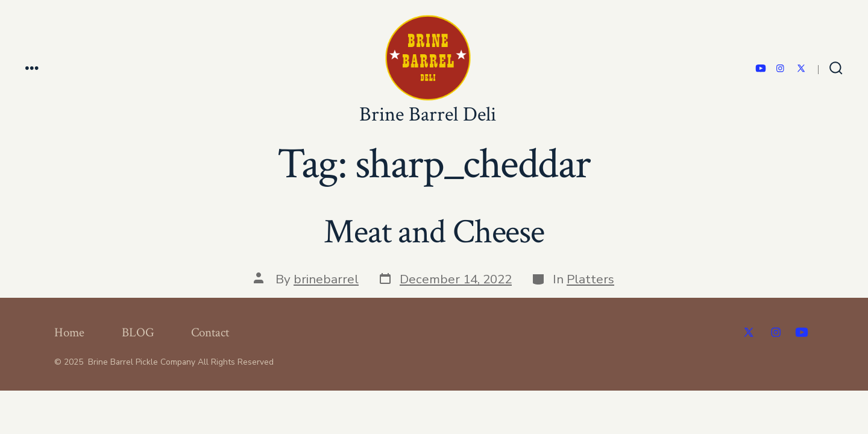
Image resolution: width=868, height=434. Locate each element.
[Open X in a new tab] (801, 68)
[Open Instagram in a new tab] (780, 68)
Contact (210, 332)
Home (69, 332)
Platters (590, 279)
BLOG (138, 332)
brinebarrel (326, 279)
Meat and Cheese (434, 232)
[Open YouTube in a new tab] (761, 68)
